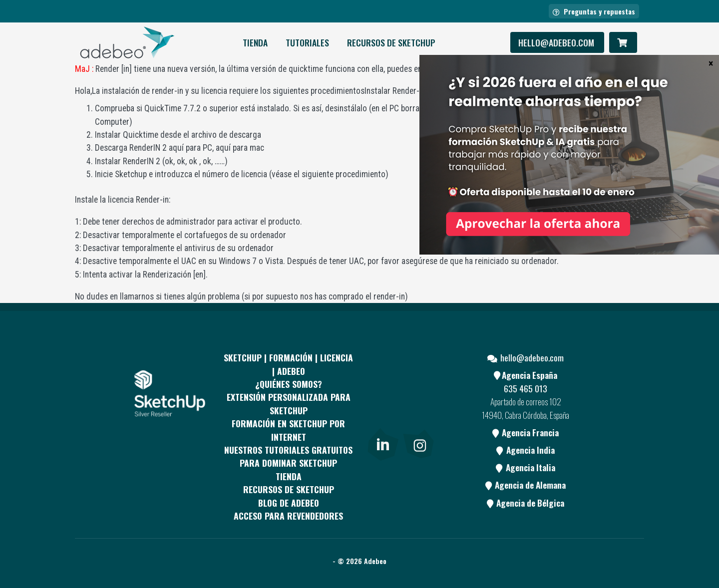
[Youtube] (382, 420)
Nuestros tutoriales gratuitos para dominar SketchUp (288, 456)
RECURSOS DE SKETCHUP (391, 42)
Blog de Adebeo (289, 503)
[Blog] (418, 420)
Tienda (255, 42)
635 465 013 (526, 388)
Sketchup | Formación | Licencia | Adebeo (288, 364)
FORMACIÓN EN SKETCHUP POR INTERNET (288, 430)
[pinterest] (418, 382)
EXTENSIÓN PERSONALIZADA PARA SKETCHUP (289, 403)
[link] (383, 442)
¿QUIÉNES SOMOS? (289, 384)
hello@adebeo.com (557, 42)
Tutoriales (307, 42)
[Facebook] (382, 382)
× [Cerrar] (711, 63)
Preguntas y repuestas (594, 11)
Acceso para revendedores (288, 516)
